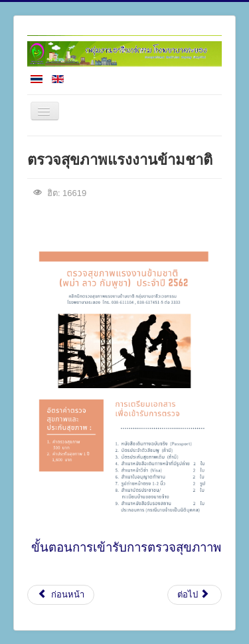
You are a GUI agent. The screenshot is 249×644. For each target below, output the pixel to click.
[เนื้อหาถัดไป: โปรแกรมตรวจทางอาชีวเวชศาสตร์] (195, 595)
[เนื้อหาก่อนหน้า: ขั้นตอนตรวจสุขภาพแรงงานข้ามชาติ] (61, 595)
